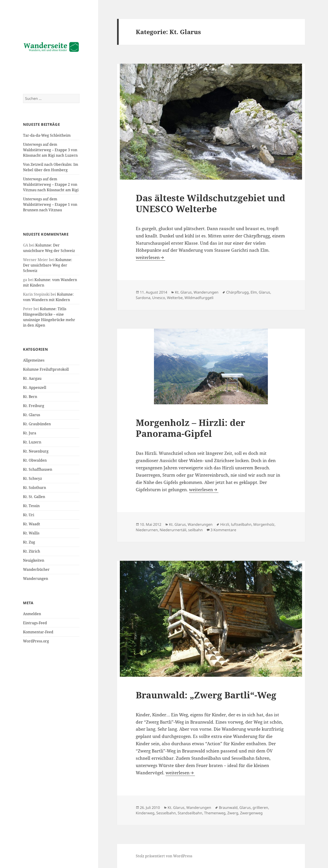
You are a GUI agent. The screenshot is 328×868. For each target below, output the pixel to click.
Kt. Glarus (32, 415)
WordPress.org (36, 641)
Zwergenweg (251, 813)
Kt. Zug (29, 542)
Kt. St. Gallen (34, 497)
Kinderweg (145, 813)
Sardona (143, 298)
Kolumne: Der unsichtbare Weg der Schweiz (48, 265)
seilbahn (195, 530)
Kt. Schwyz (32, 478)
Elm (254, 292)
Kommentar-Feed (38, 632)
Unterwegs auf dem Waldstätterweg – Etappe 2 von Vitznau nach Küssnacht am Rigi (51, 184)
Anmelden (32, 614)
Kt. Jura (30, 433)
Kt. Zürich (32, 551)
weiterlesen (150, 257)
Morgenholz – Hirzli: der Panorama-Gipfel (190, 428)
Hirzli (225, 524)
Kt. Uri (29, 515)
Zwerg (233, 813)
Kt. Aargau (32, 378)
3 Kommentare (223, 530)
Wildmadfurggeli (199, 298)
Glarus (264, 292)
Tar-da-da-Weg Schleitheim (47, 135)
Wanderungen (36, 579)
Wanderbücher (36, 569)
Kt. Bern (30, 397)
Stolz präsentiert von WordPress (164, 856)
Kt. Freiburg (34, 406)
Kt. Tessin (31, 506)
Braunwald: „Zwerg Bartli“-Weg (206, 695)
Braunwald (228, 808)
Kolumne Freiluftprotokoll (46, 369)
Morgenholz (264, 524)
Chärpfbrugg (237, 292)
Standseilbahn (190, 813)
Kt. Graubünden (37, 424)
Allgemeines (34, 360)
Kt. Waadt (32, 524)
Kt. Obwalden (35, 460)
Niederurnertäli (173, 530)
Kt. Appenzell (35, 387)
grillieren (260, 808)
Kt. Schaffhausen (38, 469)
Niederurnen (147, 530)
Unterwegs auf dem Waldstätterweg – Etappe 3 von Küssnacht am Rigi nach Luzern (50, 150)
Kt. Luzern (32, 442)
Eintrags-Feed (35, 623)
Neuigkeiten (34, 560)
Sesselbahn (166, 813)
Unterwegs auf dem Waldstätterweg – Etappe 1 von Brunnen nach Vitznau (50, 204)
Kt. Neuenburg (36, 451)
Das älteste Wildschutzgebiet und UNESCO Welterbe (210, 203)
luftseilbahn (241, 524)
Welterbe (175, 298)
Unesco (159, 298)
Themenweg (215, 813)
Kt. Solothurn (35, 488)
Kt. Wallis (31, 533)
